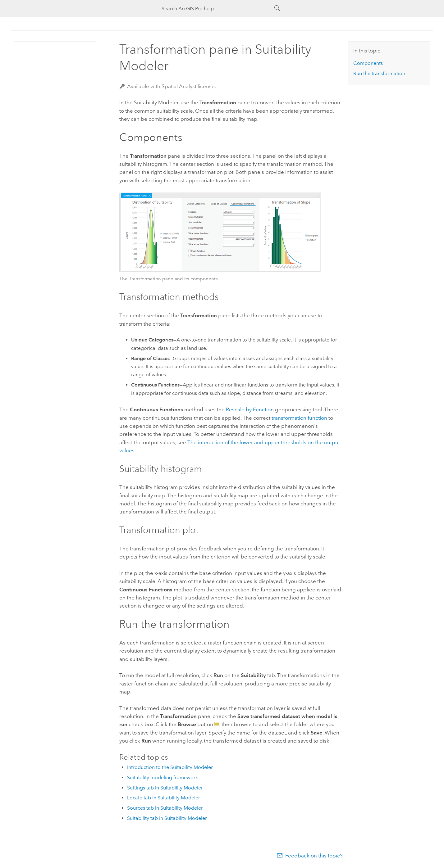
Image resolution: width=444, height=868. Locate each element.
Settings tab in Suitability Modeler (165, 788)
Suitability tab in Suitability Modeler (167, 818)
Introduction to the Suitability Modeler (170, 767)
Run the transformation (379, 73)
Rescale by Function (250, 409)
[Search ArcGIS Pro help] (216, 9)
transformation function (299, 418)
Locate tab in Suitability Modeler (164, 798)
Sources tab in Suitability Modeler (165, 808)
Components (368, 63)
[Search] (277, 8)
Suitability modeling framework (162, 778)
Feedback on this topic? (314, 856)
